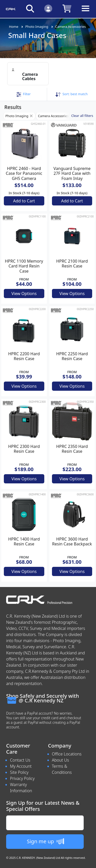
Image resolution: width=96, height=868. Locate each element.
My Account (21, 766)
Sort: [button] (72, 94)
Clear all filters (82, 116)
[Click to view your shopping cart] (67, 8)
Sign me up (45, 841)
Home (14, 27)
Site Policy (19, 772)
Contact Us (20, 760)
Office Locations (67, 754)
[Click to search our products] (30, 8)
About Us (61, 760)
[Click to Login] (48, 8)
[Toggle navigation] (86, 12)
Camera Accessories (71, 27)
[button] (23, 94)
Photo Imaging (37, 27)
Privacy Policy (22, 778)
